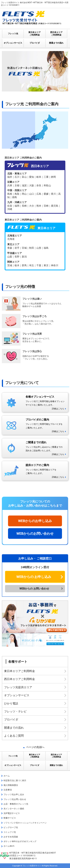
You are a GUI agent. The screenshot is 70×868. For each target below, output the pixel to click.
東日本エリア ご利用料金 (35, 34)
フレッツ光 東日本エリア (35, 251)
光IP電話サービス (12, 813)
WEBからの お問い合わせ (34, 589)
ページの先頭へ (35, 747)
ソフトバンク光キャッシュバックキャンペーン (25, 823)
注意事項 (8, 790)
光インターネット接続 (14, 809)
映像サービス (10, 818)
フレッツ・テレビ (15, 712)
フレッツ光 (13, 34)
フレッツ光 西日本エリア (35, 192)
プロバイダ (35, 43)
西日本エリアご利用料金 (20, 679)
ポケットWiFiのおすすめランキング (20, 841)
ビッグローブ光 (11, 827)
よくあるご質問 (14, 736)
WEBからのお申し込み (35, 521)
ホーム (7, 776)
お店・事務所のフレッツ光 (16, 804)
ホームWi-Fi (9, 846)
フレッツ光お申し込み (14, 795)
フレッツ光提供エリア (18, 687)
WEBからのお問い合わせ (35, 533)
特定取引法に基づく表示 (15, 781)
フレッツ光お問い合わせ (15, 799)
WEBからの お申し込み (34, 577)
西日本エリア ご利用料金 (56, 34)
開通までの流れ (56, 43)
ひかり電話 (11, 703)
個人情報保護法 (11, 785)
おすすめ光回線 (11, 837)
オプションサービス (13, 43)
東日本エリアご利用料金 (20, 671)
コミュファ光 (10, 832)
